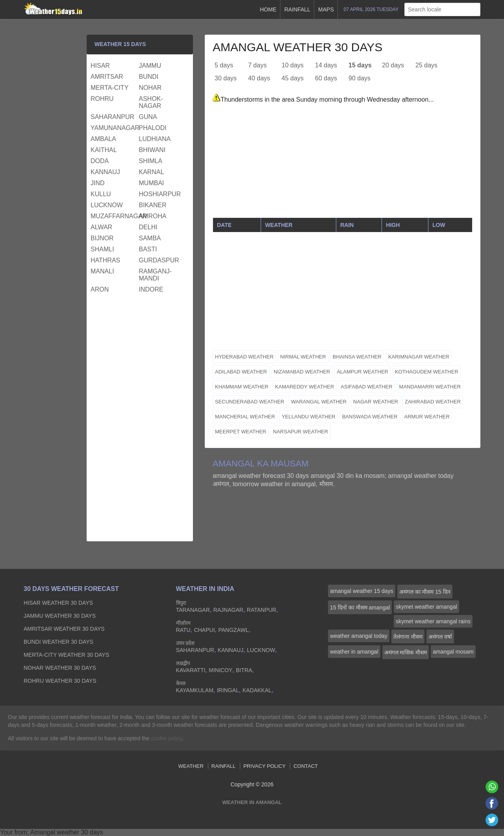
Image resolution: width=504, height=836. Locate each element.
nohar (150, 88)
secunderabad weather (250, 402)
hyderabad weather (244, 357)
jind (98, 183)
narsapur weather (300, 432)
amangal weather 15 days (361, 591)
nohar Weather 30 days (60, 668)
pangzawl (233, 630)
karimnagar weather (419, 357)
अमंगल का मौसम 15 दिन (425, 592)
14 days (326, 65)
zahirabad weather (433, 402)
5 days (224, 65)
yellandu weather (308, 417)
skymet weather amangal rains (433, 621)
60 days (326, 78)
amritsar (107, 77)
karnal (152, 172)
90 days (359, 78)
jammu (150, 66)
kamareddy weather (305, 387)
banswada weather (370, 417)
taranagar (193, 610)
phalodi (153, 128)
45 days (293, 78)
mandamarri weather (430, 387)
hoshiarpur (160, 194)
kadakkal (257, 690)
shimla (151, 161)
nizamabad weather (302, 372)
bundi (149, 77)
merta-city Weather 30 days (66, 655)
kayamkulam (195, 690)
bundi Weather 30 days (58, 642)
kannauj (105, 172)
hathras (105, 260)
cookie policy (166, 738)
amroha (153, 216)
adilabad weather (241, 372)
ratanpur (262, 610)
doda (100, 161)
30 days (226, 78)
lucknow (107, 205)
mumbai (152, 183)
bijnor (102, 238)
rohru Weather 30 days (60, 681)
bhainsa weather (357, 357)
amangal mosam (453, 652)
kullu (101, 194)
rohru (102, 99)
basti (148, 249)
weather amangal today (359, 636)
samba (150, 238)
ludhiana (155, 139)
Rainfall (297, 9)
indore (151, 289)
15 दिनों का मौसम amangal (360, 607)
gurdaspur (159, 260)
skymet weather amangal (426, 607)
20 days (393, 65)
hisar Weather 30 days (58, 603)
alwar (101, 227)
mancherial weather (245, 417)
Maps (326, 9)
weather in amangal (354, 652)
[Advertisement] (343, 162)
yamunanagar (114, 128)
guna (148, 117)
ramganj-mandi (156, 275)
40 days (259, 78)
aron (100, 289)
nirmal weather (303, 357)
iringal (228, 690)
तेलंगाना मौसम (408, 637)
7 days (257, 65)
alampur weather (362, 372)
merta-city (109, 88)
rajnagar (228, 610)
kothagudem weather (427, 372)
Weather (191, 766)
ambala (103, 139)
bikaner (153, 205)
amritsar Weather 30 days (64, 629)
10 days (293, 65)
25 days (426, 65)
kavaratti (191, 670)
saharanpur (112, 117)
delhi (148, 227)
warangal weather (319, 402)
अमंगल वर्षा (440, 637)
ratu (183, 630)
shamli (102, 249)
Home (268, 9)
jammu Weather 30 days (60, 616)
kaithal (104, 150)
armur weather (427, 417)
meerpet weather (241, 432)
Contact (306, 766)
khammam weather (242, 387)
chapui (205, 630)
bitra (244, 670)
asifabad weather (366, 387)
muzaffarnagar (114, 216)
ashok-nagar (151, 102)
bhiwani (152, 150)
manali (102, 271)
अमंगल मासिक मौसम (406, 652)
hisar (100, 66)
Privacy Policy (264, 766)
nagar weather (376, 402)
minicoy (220, 670)
